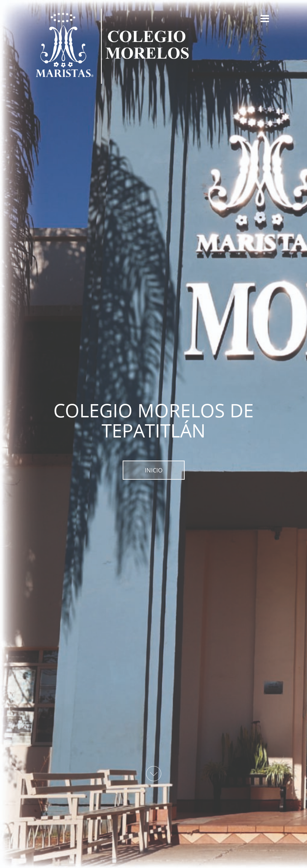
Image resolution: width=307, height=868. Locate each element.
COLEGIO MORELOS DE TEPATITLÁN (153, 420)
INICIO (154, 470)
